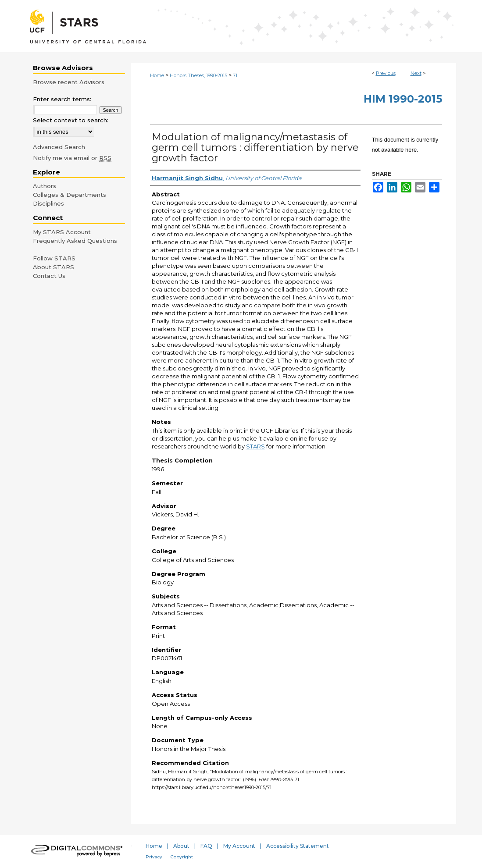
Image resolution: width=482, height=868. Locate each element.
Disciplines (48, 203)
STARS (255, 446)
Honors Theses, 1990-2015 (198, 75)
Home (157, 75)
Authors (45, 186)
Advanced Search (59, 147)
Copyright (182, 857)
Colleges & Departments (70, 195)
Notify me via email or (72, 158)
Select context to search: (71, 120)
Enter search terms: (62, 99)
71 (235, 75)
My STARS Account (62, 232)
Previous (386, 73)
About (181, 846)
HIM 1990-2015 (403, 99)
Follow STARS (54, 258)
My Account (239, 846)
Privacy (154, 857)
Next (416, 73)
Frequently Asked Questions (75, 241)
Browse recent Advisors (69, 82)
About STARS (54, 267)
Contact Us (49, 276)
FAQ (206, 846)
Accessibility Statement (298, 846)
